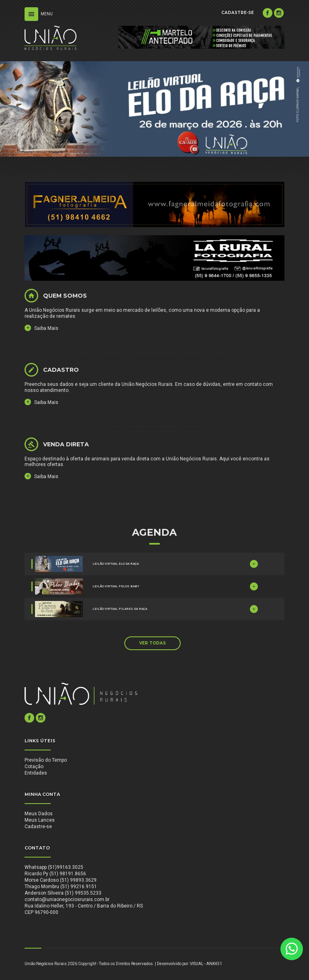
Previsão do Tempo (46, 760)
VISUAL (197, 964)
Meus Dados (39, 814)
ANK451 (214, 964)
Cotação (34, 767)
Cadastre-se (38, 827)
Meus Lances (40, 820)
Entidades (36, 773)
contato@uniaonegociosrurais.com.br (67, 899)
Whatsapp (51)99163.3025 (54, 867)
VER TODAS (152, 643)
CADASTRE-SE (238, 13)
